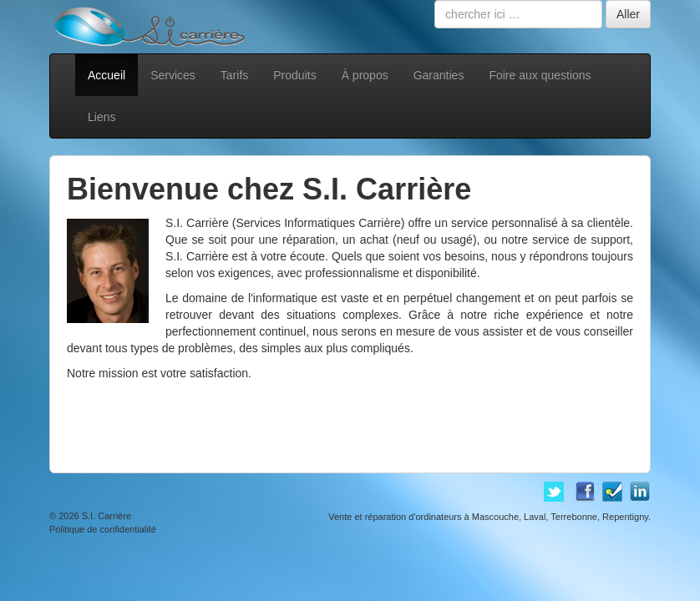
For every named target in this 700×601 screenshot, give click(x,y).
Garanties (439, 75)
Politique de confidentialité (103, 529)
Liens (101, 117)
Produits (294, 75)
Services (173, 75)
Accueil (107, 75)
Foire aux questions (540, 75)
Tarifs (234, 75)
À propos (365, 75)
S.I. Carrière (107, 516)
